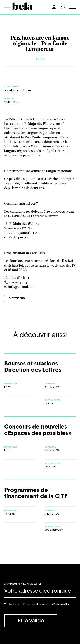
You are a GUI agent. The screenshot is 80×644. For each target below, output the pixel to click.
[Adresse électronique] (40, 591)
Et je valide (31, 621)
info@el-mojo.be (21, 287)
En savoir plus (17, 298)
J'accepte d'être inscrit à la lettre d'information (39, 604)
